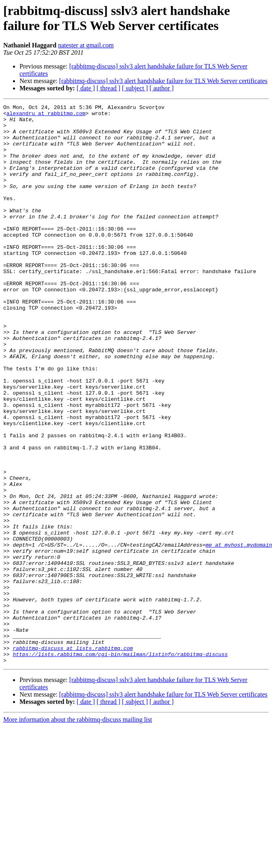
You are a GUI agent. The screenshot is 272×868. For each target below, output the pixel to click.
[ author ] (162, 88)
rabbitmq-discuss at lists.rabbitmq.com (73, 757)
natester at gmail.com (86, 45)
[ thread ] (108, 88)
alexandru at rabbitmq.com (46, 115)
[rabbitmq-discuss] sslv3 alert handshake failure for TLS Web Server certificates (163, 81)
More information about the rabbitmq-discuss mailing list (78, 831)
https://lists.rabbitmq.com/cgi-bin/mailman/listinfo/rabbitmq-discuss (120, 765)
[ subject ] (135, 88)
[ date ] (86, 88)
